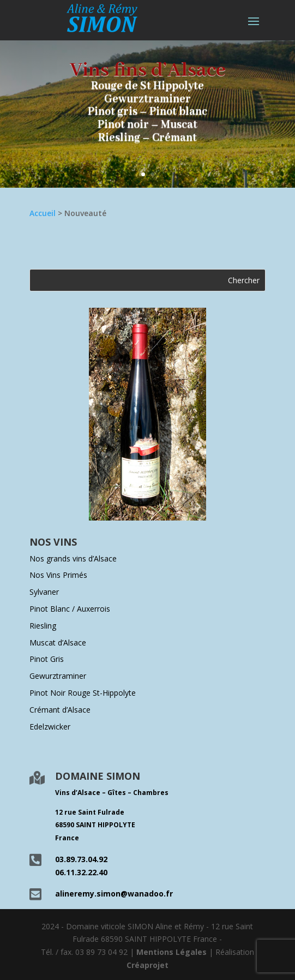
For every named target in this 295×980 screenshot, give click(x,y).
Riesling (43, 626)
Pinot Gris (47, 659)
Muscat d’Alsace (58, 643)
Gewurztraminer (58, 676)
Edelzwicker (50, 727)
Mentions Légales (171, 952)
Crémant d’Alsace (60, 710)
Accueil (43, 213)
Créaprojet (147, 965)
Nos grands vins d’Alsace (73, 558)
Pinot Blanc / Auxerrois (70, 609)
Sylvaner (44, 592)
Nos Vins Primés (58, 575)
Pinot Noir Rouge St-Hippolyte (83, 693)
